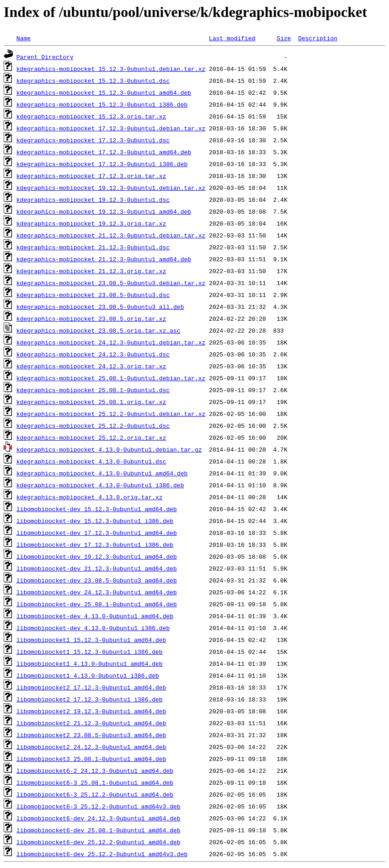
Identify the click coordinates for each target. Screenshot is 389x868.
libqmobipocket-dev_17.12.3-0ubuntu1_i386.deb (95, 545)
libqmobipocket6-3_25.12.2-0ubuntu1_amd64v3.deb (99, 806)
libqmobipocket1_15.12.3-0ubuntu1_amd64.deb (91, 640)
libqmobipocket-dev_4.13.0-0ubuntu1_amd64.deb (95, 616)
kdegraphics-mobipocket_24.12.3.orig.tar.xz (91, 366)
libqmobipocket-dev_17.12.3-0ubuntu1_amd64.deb (97, 533)
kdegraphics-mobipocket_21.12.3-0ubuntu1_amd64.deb (104, 259)
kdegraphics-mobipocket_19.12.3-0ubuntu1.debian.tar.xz (111, 188)
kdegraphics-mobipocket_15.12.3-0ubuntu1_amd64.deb (104, 92)
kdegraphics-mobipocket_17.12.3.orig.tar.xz (91, 176)
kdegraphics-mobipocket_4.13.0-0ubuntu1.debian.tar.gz (109, 449)
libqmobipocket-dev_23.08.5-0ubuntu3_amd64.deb (97, 580)
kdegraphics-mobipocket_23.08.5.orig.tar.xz (91, 318)
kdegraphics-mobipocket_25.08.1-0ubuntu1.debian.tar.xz (111, 378)
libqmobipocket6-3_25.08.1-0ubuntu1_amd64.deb (95, 782)
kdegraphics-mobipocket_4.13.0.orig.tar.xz (90, 497)
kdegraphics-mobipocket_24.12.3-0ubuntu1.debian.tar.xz (111, 342)
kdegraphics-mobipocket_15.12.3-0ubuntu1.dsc (93, 81)
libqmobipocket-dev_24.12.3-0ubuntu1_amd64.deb (97, 592)
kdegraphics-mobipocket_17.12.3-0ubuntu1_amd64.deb (104, 152)
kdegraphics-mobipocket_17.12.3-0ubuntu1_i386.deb (102, 164)
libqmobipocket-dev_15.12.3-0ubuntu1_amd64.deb (97, 509)
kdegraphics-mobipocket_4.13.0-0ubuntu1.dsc (91, 461)
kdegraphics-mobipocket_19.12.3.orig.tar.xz (91, 223)
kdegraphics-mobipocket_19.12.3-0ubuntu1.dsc (93, 199)
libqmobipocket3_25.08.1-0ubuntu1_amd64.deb (91, 759)
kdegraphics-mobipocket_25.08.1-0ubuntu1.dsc (93, 390)
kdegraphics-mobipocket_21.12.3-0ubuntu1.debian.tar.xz (111, 235)
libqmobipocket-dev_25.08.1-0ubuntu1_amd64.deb (97, 604)
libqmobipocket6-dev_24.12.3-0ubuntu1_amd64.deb (99, 818)
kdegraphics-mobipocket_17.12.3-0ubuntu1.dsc (93, 140)
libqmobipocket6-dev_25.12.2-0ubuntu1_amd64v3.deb (102, 854)
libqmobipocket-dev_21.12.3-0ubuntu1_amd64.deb (97, 568)
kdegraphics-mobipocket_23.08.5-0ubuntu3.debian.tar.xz (111, 283)
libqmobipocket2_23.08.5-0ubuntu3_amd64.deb (91, 735)
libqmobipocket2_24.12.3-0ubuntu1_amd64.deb (91, 747)
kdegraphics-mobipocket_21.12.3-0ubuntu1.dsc (93, 247)
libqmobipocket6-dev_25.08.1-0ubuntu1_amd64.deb (99, 830)
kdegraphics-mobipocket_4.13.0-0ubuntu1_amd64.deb (102, 473)
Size (284, 38)
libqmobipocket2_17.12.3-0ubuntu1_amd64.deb (91, 687)
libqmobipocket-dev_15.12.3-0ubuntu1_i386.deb (95, 521)
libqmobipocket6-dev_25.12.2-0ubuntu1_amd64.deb (99, 842)
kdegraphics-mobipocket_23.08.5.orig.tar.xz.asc (99, 330)
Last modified (232, 38)
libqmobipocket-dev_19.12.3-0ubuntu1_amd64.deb (97, 556)
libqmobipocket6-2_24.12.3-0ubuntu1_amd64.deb (95, 771)
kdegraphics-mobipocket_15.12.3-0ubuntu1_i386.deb (102, 104)
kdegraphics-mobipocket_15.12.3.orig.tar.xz (91, 116)
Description (318, 38)
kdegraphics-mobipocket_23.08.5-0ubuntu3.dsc (93, 295)
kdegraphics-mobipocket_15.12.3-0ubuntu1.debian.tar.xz (111, 69)
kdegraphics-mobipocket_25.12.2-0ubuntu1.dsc (93, 426)
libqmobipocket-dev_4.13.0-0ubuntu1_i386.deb (93, 628)
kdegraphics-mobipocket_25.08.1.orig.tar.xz (91, 402)
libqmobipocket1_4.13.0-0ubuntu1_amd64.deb (90, 663)
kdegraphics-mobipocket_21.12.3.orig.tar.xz (91, 271)
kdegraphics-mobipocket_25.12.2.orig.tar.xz (91, 437)
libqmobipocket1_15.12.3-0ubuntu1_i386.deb (90, 652)
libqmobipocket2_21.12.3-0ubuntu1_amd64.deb (91, 723)
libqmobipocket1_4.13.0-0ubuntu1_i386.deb (88, 675)
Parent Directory (45, 57)
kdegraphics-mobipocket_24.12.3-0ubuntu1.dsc (93, 354)
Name (24, 38)
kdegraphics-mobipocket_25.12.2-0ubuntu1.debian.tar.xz (111, 414)
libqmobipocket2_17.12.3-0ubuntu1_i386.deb (90, 699)
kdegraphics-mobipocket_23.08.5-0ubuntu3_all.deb (100, 307)
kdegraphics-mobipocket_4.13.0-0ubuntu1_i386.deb (100, 485)
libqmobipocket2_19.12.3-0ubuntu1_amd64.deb (91, 711)
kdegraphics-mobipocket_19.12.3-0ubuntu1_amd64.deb (104, 211)
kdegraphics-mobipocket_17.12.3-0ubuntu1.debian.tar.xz (111, 128)
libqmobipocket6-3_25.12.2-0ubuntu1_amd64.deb (95, 794)
